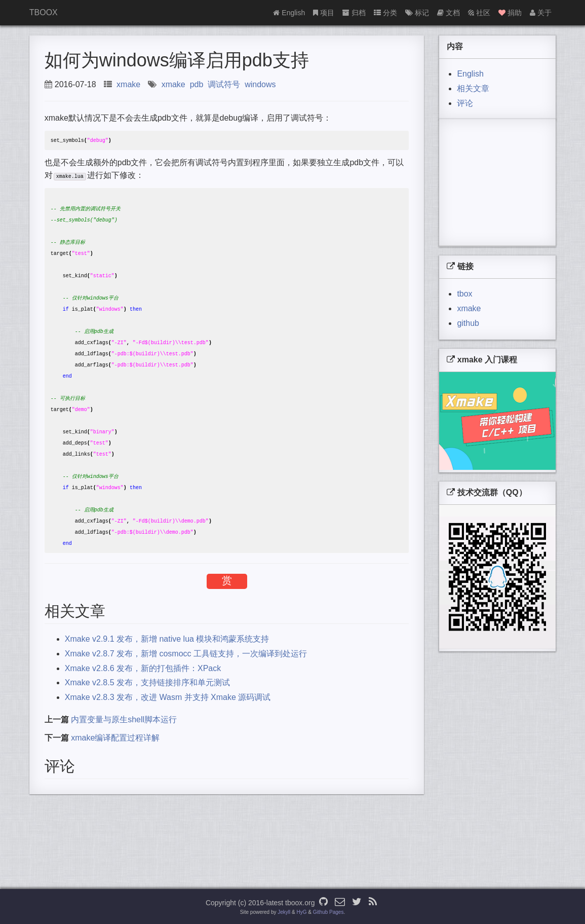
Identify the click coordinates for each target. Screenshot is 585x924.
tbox (464, 294)
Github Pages (328, 912)
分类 (385, 13)
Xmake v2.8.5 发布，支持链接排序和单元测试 (147, 716)
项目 (324, 13)
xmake (128, 84)
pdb (197, 84)
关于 (541, 13)
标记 (417, 13)
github (468, 323)
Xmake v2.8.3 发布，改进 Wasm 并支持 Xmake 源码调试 (168, 731)
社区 (479, 13)
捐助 (510, 13)
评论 (465, 103)
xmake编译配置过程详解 (115, 771)
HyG (302, 912)
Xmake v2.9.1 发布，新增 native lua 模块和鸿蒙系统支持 (167, 672)
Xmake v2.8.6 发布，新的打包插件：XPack (143, 702)
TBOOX (44, 12)
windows (260, 84)
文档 (448, 13)
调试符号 (224, 84)
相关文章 (473, 88)
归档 (354, 13)
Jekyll (284, 912)
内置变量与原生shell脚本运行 (124, 753)
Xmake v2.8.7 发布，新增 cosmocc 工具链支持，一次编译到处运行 (186, 687)
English (289, 13)
